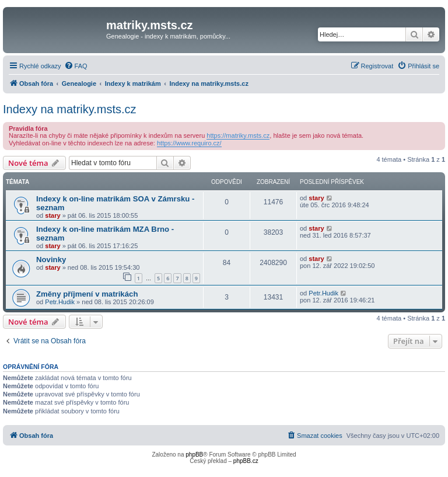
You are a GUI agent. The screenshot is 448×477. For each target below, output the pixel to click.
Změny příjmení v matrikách (87, 294)
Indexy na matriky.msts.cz (70, 109)
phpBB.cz (246, 461)
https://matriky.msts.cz (238, 135)
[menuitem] (76, 66)
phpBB (194, 455)
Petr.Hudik (60, 302)
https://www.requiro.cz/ (189, 143)
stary (52, 215)
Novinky (51, 260)
